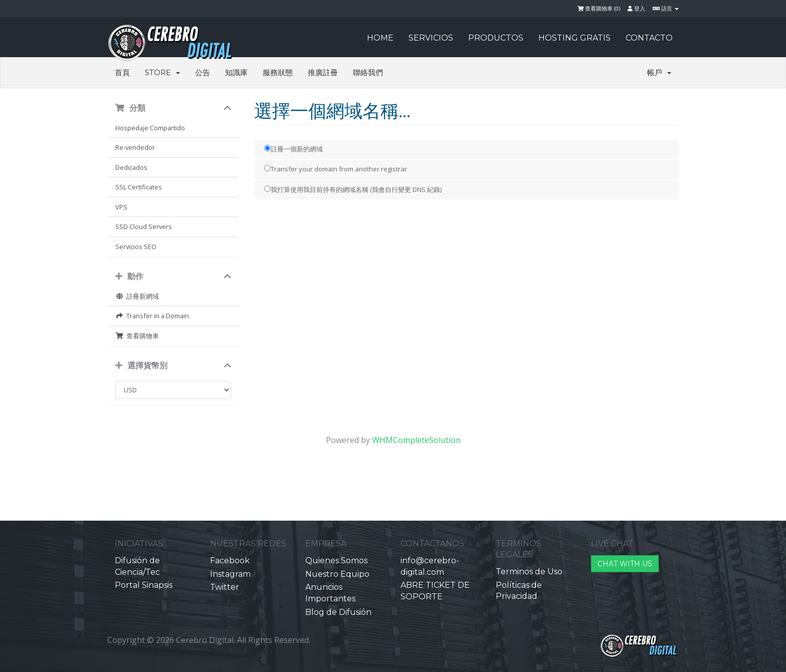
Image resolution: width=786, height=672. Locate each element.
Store (162, 72)
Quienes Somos (336, 561)
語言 (666, 8)
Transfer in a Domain (152, 316)
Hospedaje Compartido (150, 128)
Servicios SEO (136, 247)
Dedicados (131, 167)
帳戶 (659, 72)
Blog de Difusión (338, 612)
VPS (121, 207)
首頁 (122, 72)
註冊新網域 (137, 296)
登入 (636, 8)
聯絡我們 (368, 72)
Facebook (230, 561)
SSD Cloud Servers (144, 227)
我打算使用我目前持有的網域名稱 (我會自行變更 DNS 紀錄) (353, 189)
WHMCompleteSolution (416, 440)
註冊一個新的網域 (293, 149)
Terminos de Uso (529, 572)
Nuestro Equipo (337, 574)
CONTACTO (649, 38)
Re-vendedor (135, 147)
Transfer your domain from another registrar (336, 169)
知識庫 (236, 72)
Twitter (225, 587)
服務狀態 (278, 72)
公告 (203, 72)
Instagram (230, 574)
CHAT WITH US (625, 564)
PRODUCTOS (496, 38)
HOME (380, 38)
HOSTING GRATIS (574, 38)
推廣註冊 (323, 72)
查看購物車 (137, 336)
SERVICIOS (431, 38)
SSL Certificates (139, 187)
